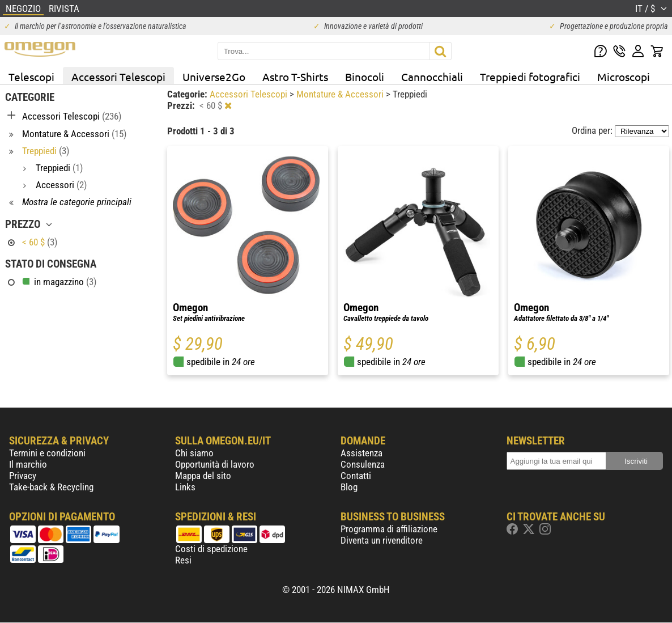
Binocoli (365, 77)
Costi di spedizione (211, 549)
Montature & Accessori (341, 94)
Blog (349, 487)
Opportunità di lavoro (215, 464)
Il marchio (28, 464)
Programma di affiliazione (389, 529)
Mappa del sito (203, 476)
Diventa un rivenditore (382, 540)
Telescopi (31, 77)
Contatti (356, 476)
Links (185, 487)
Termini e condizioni (47, 453)
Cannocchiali (432, 77)
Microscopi (624, 77)
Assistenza (361, 453)
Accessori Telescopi (118, 77)
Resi (183, 560)
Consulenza (363, 464)
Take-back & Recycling (51, 487)
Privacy (23, 476)
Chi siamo (194, 453)
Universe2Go (214, 77)
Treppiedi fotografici (530, 77)
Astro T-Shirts (295, 77)
